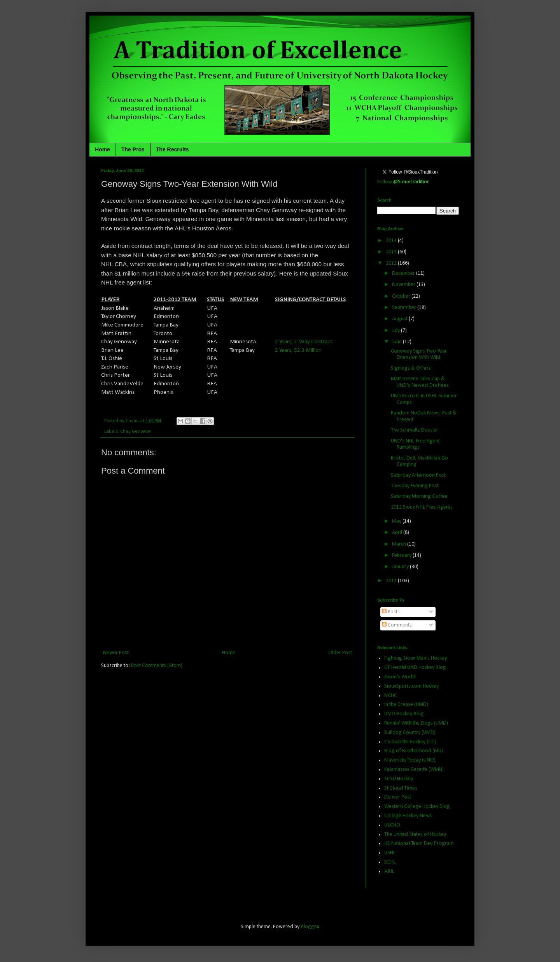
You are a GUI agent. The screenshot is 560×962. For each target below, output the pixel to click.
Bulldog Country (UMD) (410, 733)
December (404, 273)
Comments (397, 625)
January (401, 567)
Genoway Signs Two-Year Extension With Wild (419, 355)
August (400, 319)
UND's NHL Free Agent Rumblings (415, 444)
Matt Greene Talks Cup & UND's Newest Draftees (420, 382)
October (402, 296)
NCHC (391, 696)
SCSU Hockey (399, 779)
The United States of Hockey (415, 835)
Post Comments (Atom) (157, 666)
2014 (392, 241)
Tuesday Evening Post (415, 486)
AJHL (389, 872)
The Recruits (172, 149)
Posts (391, 612)
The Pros (133, 149)
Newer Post (116, 653)
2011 (392, 581)
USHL (390, 853)
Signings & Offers (411, 368)
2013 (392, 252)
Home (102, 149)
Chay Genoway (136, 432)
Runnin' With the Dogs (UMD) (416, 723)
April (398, 533)
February (402, 556)
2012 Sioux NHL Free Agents (422, 507)
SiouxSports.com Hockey (411, 686)
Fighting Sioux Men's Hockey (416, 658)
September (405, 308)
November (404, 285)
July (396, 331)
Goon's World (400, 677)
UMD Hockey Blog (404, 714)
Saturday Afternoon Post (418, 475)
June (397, 342)
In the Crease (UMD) (406, 705)
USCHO (392, 825)
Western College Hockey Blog (417, 807)
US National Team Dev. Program (419, 844)
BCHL (390, 862)
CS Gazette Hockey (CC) (410, 742)
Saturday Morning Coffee (419, 496)
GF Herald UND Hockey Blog (415, 668)
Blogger (310, 927)
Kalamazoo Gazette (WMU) (414, 770)
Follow (403, 182)
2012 (392, 263)
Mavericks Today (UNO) (410, 760)
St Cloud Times (401, 788)
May (397, 521)
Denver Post (398, 797)
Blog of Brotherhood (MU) (414, 751)
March (400, 544)
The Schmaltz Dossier (415, 430)
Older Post (340, 653)
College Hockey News (408, 816)
